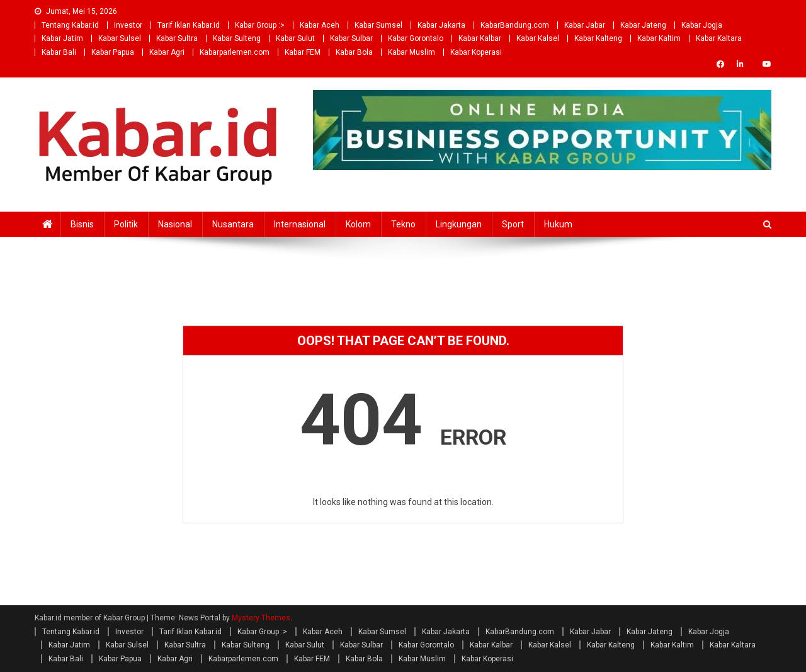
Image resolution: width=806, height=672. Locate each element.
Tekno (403, 224)
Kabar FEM (303, 52)
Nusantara (233, 224)
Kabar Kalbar (480, 38)
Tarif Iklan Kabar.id (189, 25)
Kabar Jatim (62, 38)
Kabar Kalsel (538, 38)
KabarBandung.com (515, 25)
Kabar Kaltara (719, 38)
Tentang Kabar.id (70, 25)
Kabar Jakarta (441, 25)
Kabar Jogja (702, 25)
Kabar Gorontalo (416, 38)
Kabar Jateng (643, 25)
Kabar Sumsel (378, 25)
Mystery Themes (261, 618)
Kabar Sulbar (351, 38)
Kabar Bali (59, 52)
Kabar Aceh (320, 25)
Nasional (175, 224)
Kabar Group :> (260, 25)
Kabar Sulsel (120, 38)
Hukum (558, 224)
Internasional (300, 224)
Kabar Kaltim (659, 38)
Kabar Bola (354, 52)
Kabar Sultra (177, 38)
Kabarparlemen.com (235, 52)
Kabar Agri (167, 52)
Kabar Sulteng (237, 38)
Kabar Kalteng (598, 38)
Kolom (358, 224)
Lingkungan (459, 224)
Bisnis (82, 224)
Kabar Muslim (412, 52)
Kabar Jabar (585, 25)
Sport (513, 224)
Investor (128, 25)
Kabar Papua (113, 52)
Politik (126, 224)
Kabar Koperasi (476, 52)
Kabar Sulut (295, 38)
